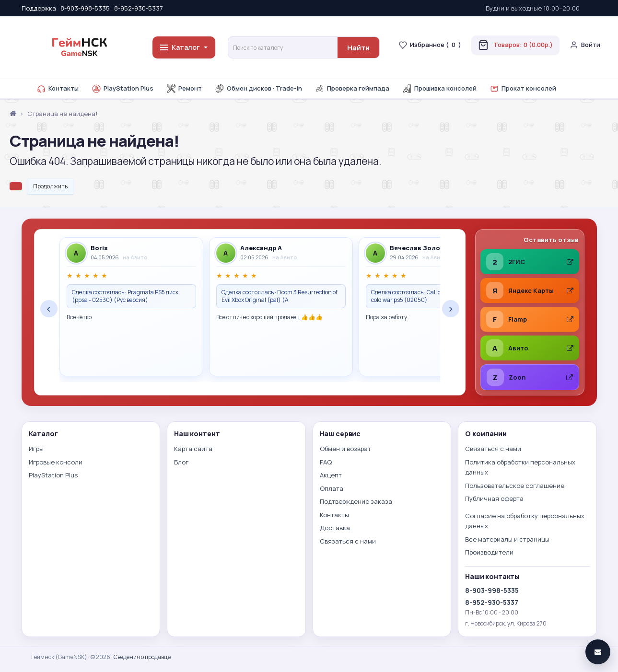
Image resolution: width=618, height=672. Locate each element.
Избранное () (430, 45)
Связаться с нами (348, 541)
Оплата (332, 488)
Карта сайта (193, 449)
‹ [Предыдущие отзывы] (49, 309)
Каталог (184, 47)
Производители (489, 552)
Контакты (58, 88)
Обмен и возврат (345, 449)
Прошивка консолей (440, 88)
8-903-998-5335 (85, 8)
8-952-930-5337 (139, 8)
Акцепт (331, 475)
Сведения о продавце (142, 657)
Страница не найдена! (62, 114)
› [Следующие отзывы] (451, 309)
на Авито (135, 257)
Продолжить (50, 186)
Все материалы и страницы (507, 539)
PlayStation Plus (123, 88)
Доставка (335, 528)
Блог (181, 462)
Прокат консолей (523, 88)
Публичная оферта (494, 498)
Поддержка (39, 8)
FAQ (326, 462)
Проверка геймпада (352, 88)
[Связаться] (598, 652)
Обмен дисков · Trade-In (259, 88)
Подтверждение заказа (356, 501)
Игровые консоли (56, 462)
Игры (36, 449)
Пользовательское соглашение (515, 486)
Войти (585, 45)
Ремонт (184, 88)
